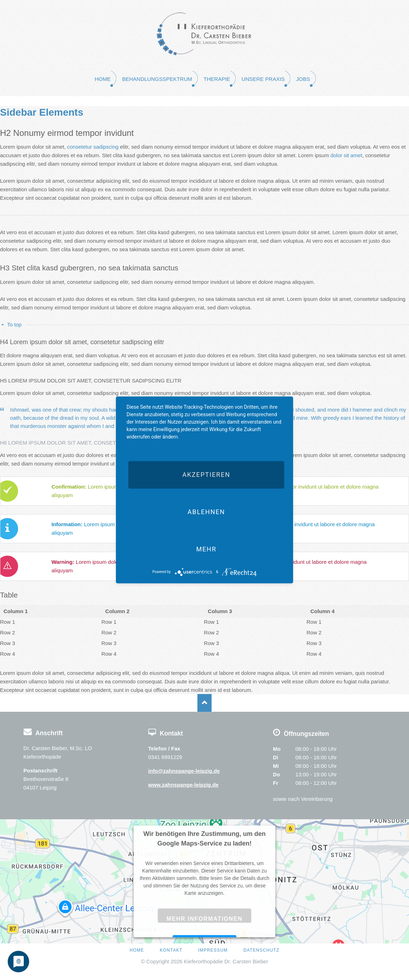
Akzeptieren (206, 475)
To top (14, 324)
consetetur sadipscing (93, 147)
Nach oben (204, 703)
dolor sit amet (346, 155)
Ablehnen (206, 512)
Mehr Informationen (204, 918)
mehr (206, 549)
